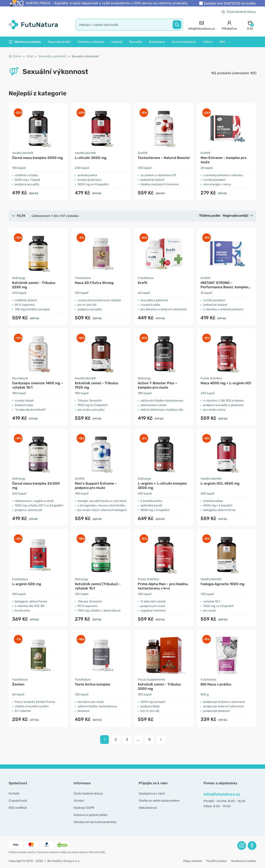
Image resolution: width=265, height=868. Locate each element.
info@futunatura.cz (222, 794)
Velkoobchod (148, 808)
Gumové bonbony (184, 42)
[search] (129, 25)
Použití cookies (216, 861)
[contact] (202, 25)
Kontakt (14, 794)
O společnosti (18, 801)
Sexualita (136, 42)
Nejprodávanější (59, 42)
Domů (15, 56)
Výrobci (79, 801)
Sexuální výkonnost (85, 56)
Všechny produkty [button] (25, 42)
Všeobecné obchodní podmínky (95, 822)
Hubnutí (117, 42)
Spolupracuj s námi (152, 794)
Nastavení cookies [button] (244, 861)
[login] (229, 25)
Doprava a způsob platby (91, 815)
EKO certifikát (18, 808)
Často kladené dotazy (239, 12)
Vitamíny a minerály (91, 42)
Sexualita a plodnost (52, 56)
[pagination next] (161, 740)
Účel (30, 56)
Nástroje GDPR (84, 808)
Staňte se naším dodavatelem (159, 801)
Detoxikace (157, 42)
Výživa (208, 42)
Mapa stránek (193, 861)
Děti (222, 42)
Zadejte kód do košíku (230, 3)
